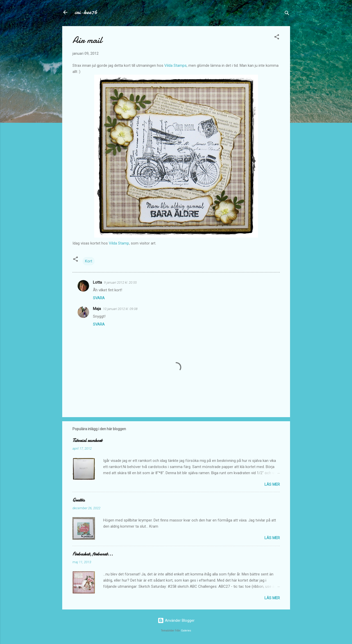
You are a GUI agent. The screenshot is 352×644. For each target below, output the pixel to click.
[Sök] (287, 14)
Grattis (79, 500)
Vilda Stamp (119, 243)
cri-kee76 (86, 12)
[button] (277, 38)
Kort (89, 261)
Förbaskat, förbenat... (93, 554)
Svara (99, 298)
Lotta (97, 282)
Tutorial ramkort (87, 441)
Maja (97, 309)
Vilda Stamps (175, 65)
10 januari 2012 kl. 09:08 (120, 309)
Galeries (186, 631)
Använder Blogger (176, 620)
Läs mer (272, 484)
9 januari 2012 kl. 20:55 (120, 282)
